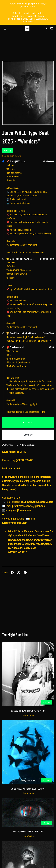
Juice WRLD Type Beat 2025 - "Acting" (28, 789)
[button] (5, 96)
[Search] (47, 28)
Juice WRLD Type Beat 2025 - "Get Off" (28, 711)
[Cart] (53, 28)
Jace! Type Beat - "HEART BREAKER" (28, 831)
